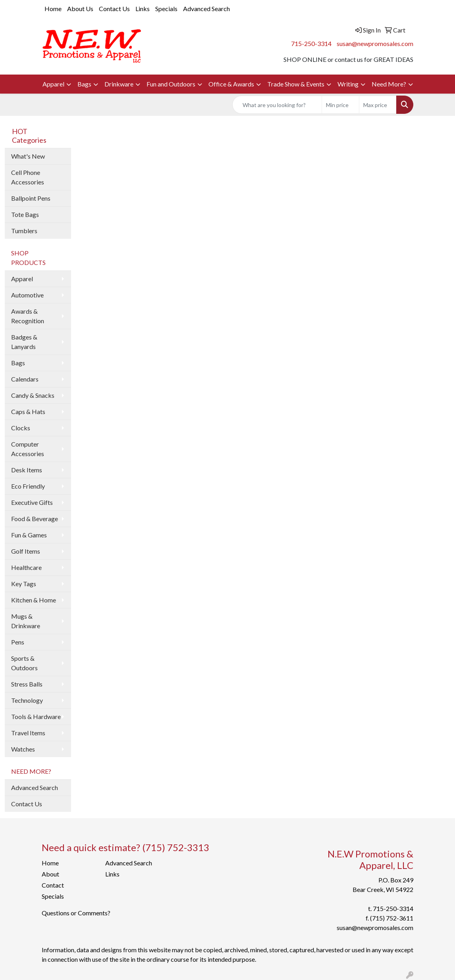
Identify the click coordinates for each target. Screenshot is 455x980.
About (50, 874)
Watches (23, 749)
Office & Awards (231, 84)
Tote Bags (25, 214)
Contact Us (114, 9)
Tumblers (24, 231)
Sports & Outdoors (24, 663)
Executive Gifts (32, 502)
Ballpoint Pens (31, 198)
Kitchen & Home (34, 600)
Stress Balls (27, 684)
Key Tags (24, 584)
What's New (28, 156)
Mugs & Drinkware (26, 621)
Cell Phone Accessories (28, 177)
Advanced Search (206, 9)
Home (53, 9)
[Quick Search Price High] (378, 105)
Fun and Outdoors (171, 84)
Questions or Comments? (76, 913)
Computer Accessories (28, 449)
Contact (53, 885)
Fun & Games (29, 535)
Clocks (21, 428)
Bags (84, 84)
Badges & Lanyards (24, 342)
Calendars (25, 379)
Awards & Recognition (28, 316)
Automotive (27, 295)
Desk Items (27, 470)
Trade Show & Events (296, 84)
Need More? (389, 84)
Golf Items (26, 551)
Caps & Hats (28, 411)
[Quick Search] (277, 105)
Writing (348, 84)
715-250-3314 (311, 43)
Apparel (53, 84)
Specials (166, 9)
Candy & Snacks (33, 395)
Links (143, 9)
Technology (27, 700)
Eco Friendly (28, 486)
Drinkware (119, 84)
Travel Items (28, 733)
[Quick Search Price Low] (340, 105)
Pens (18, 642)
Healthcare (26, 567)
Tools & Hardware (36, 716)
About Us (80, 9)
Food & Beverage (35, 519)
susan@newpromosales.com (375, 43)
